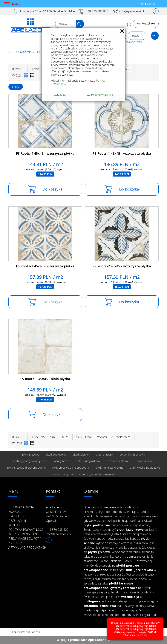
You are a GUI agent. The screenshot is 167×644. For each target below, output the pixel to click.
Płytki (40, 52)
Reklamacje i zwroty (25, 539)
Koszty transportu (24, 534)
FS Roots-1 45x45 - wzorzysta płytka (122, 153)
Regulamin (17, 521)
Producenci (18, 516)
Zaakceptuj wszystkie (100, 95)
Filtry (16, 87)
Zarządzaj (60, 95)
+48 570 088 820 (97, 11)
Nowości (15, 512)
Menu (16, 4)
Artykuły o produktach (27, 548)
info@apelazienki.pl (132, 11)
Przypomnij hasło (133, 42)
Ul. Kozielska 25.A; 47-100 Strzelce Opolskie (47, 11)
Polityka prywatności (26, 530)
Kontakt (15, 525)
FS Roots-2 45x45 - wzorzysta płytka (122, 266)
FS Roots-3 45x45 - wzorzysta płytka (45, 266)
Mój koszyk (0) (146, 23)
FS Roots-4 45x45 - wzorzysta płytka (45, 153)
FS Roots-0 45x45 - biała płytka (45, 379)
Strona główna (20, 52)
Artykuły (16, 543)
